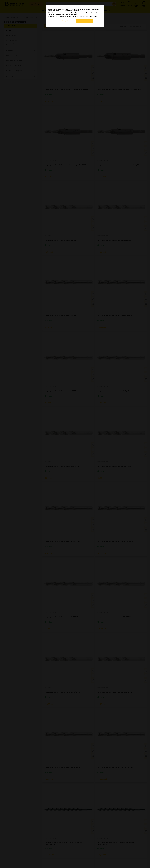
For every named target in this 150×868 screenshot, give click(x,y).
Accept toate (84, 21)
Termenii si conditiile (70, 14)
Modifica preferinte (66, 21)
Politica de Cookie (90, 13)
